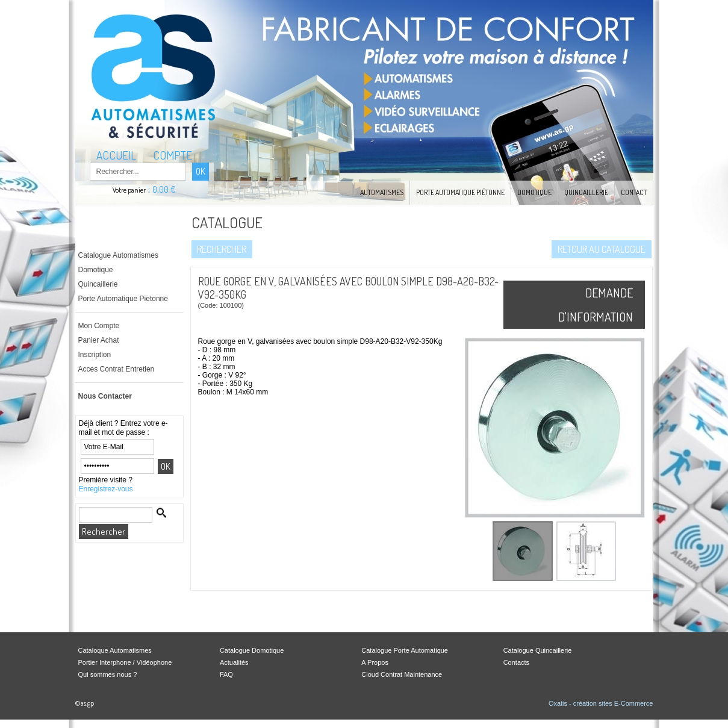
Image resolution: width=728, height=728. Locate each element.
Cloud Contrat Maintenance (402, 674)
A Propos (375, 662)
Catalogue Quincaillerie (538, 650)
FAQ (226, 674)
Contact (634, 192)
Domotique (534, 192)
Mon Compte (99, 326)
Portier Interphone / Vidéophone (125, 662)
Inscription (95, 355)
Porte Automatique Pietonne (123, 299)
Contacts (516, 662)
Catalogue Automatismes (118, 255)
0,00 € (164, 189)
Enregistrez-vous (106, 489)
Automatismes (382, 192)
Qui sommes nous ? (108, 674)
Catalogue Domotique (252, 650)
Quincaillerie (586, 192)
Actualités (234, 662)
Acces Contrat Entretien (117, 369)
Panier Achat (99, 340)
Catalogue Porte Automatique (405, 650)
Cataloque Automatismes (115, 650)
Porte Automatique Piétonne (460, 192)
